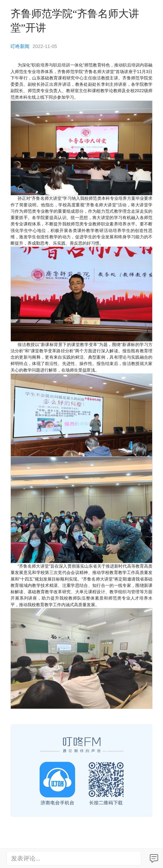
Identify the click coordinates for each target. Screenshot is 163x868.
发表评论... (25, 858)
